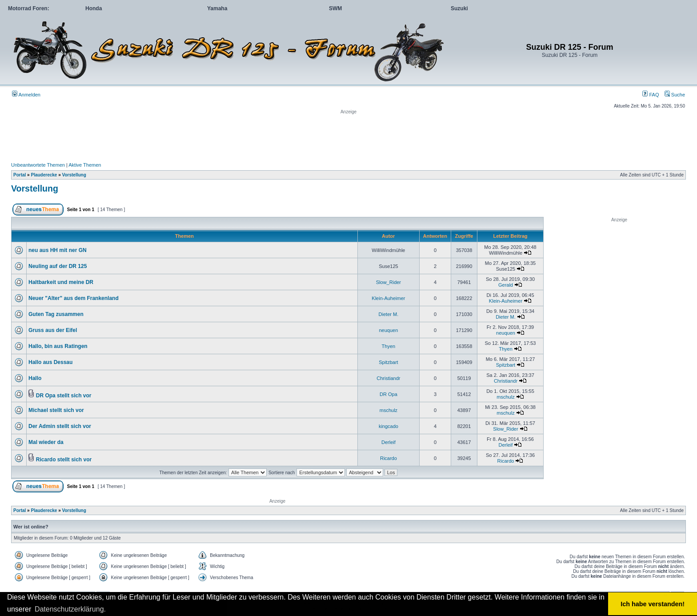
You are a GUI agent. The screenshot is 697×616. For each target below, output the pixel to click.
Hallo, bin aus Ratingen (58, 346)
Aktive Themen (85, 165)
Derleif (389, 442)
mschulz (505, 397)
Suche (675, 95)
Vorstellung (74, 175)
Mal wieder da (46, 442)
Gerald (506, 285)
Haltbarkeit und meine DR (61, 282)
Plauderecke (44, 175)
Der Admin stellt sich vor (60, 426)
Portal (20, 175)
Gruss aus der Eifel (53, 330)
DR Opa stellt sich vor (64, 396)
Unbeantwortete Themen (38, 165)
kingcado (389, 426)
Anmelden (26, 95)
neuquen (388, 330)
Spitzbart (388, 362)
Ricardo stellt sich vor (64, 460)
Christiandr (388, 378)
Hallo (35, 378)
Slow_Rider (389, 282)
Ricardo (389, 458)
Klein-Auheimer (388, 298)
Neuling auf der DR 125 (58, 266)
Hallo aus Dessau (50, 362)
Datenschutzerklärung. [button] (70, 609)
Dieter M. (389, 314)
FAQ (651, 95)
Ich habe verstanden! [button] (653, 604)
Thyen (389, 346)
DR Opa (389, 394)
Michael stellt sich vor (56, 410)
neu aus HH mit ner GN (58, 250)
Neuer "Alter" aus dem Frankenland (74, 298)
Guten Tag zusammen (56, 314)
